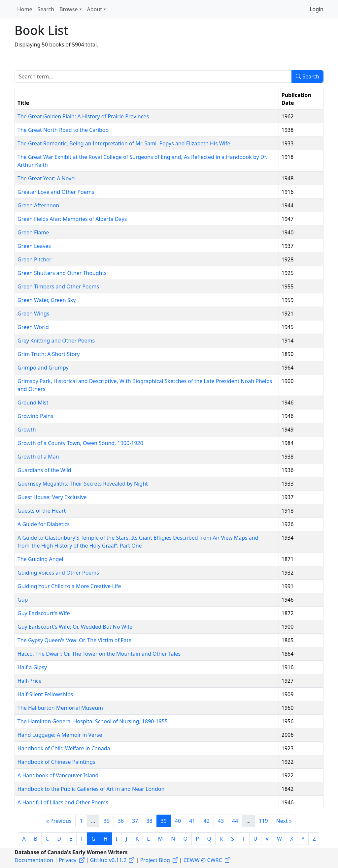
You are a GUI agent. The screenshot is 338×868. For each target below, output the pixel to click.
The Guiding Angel (40, 559)
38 (149, 821)
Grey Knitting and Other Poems (56, 341)
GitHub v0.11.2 (108, 860)
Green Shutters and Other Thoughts (62, 273)
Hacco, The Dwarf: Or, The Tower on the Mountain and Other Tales (99, 654)
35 (106, 821)
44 (235, 821)
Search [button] (46, 9)
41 (192, 821)
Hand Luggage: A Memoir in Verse (60, 735)
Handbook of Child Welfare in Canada (64, 748)
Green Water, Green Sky (47, 300)
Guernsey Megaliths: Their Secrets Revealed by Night (83, 484)
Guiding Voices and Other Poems (58, 573)
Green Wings (33, 314)
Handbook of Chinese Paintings (56, 762)
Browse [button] (68, 9)
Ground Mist (33, 403)
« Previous (59, 821)
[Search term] (153, 76)
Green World (33, 327)
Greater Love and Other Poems (56, 192)
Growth (27, 430)
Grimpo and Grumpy (43, 368)
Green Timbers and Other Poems (58, 286)
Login (317, 9)
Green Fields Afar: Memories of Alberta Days (72, 219)
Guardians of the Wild (44, 470)
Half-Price (30, 681)
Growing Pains (35, 416)
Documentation (34, 860)
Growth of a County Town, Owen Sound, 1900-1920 (80, 443)
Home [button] (25, 9)
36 (121, 821)
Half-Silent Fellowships (45, 694)
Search (307, 76)
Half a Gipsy (32, 667)
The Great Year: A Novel (47, 178)
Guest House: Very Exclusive (52, 497)
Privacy (68, 860)
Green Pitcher (34, 259)
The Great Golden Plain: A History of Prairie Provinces (83, 116)
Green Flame (33, 232)
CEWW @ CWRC (203, 860)
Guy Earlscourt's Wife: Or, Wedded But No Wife (75, 627)
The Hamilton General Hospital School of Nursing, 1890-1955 (93, 721)
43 (221, 821)
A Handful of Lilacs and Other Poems (63, 802)
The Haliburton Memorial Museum (60, 708)
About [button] (95, 9)
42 (206, 821)
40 (178, 821)
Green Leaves (34, 246)
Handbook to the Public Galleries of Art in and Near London (91, 789)
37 (135, 821)
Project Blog (155, 860)
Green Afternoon (38, 205)
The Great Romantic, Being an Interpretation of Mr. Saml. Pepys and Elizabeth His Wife (124, 143)
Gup (23, 600)
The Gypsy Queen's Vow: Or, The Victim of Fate (74, 640)
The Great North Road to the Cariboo (63, 130)
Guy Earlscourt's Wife (44, 613)
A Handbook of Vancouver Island (58, 775)
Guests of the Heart (42, 511)
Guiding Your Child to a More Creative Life (69, 586)
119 (263, 821)
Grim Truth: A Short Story (49, 354)
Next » (284, 821)
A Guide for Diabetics (44, 524)
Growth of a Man (38, 457)
